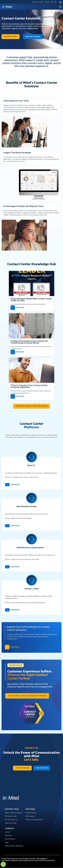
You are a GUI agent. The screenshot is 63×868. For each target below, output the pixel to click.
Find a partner (30, 816)
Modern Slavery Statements (14, 846)
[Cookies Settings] (3, 864)
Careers (8, 832)
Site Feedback (42, 859)
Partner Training (31, 813)
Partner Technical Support (14, 813)
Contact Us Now (22, 768)
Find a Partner (42, 768)
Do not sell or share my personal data (43, 860)
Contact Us (9, 835)
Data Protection (10, 839)
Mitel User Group (11, 823)
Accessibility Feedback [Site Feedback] (9, 860)
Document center (11, 816)
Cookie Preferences (24, 860)
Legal (7, 842)
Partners (47, 2)
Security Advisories (11, 820)
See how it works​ (33, 37)
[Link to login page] (55, 2)
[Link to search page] (53, 2)
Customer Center (37, 2)
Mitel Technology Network (34, 820)
